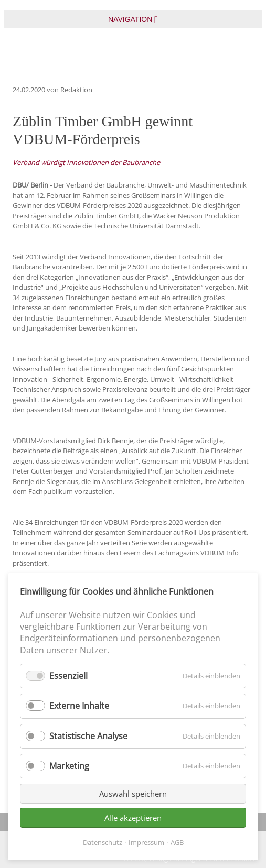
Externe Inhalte (79, 706)
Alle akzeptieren (133, 818)
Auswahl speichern (133, 794)
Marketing (69, 766)
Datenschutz (103, 842)
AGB (177, 842)
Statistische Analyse (88, 736)
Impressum (146, 842)
